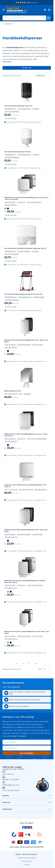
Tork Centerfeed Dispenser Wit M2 (17, 152)
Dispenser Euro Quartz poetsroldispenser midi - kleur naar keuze (27, 632)
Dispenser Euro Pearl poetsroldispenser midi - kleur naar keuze (26, 531)
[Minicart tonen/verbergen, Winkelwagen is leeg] (49, 10)
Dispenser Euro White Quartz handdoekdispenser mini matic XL (25, 486)
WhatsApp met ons (11, 785)
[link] (17, 664)
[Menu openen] (4, 10)
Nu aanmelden (27, 753)
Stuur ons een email (11, 790)
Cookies (27, 865)
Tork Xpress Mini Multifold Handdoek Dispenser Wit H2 (25, 248)
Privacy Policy (27, 861)
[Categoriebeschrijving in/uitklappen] (7, 62)
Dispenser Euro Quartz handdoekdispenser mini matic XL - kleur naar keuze (26, 198)
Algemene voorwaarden (27, 858)
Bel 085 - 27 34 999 (10, 780)
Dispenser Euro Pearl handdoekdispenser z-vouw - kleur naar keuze (26, 435)
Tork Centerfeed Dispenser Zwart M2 (18, 106)
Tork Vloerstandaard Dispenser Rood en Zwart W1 (23, 294)
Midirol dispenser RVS (13, 391)
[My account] (45, 10)
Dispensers (8, 24)
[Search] (49, 18)
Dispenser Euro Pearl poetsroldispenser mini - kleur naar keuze (26, 341)
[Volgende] (36, 664)
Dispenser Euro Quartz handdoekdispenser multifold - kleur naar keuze (25, 581)
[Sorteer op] (43, 76)
